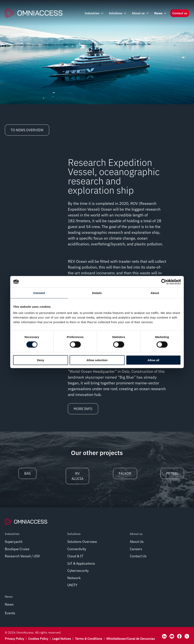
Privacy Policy (14, 639)
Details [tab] (97, 293)
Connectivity (77, 549)
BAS (27, 473)
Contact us (180, 13)
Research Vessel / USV (22, 556)
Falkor (125, 473)
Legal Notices (62, 639)
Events (10, 613)
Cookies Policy (38, 639)
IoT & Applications (81, 563)
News (160, 13)
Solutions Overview (82, 542)
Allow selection (97, 360)
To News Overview (27, 130)
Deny (41, 360)
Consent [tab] (39, 293)
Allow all (153, 360)
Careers (136, 549)
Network (74, 578)
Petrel (172, 473)
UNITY (72, 585)
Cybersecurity (78, 571)
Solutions (117, 13)
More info (83, 409)
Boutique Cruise (17, 549)
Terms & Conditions (89, 639)
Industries (94, 13)
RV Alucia (77, 476)
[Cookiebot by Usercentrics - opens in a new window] (164, 282)
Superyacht (14, 542)
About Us (137, 542)
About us (140, 13)
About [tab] (155, 293)
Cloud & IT (75, 556)
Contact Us (138, 556)
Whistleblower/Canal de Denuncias (131, 639)
